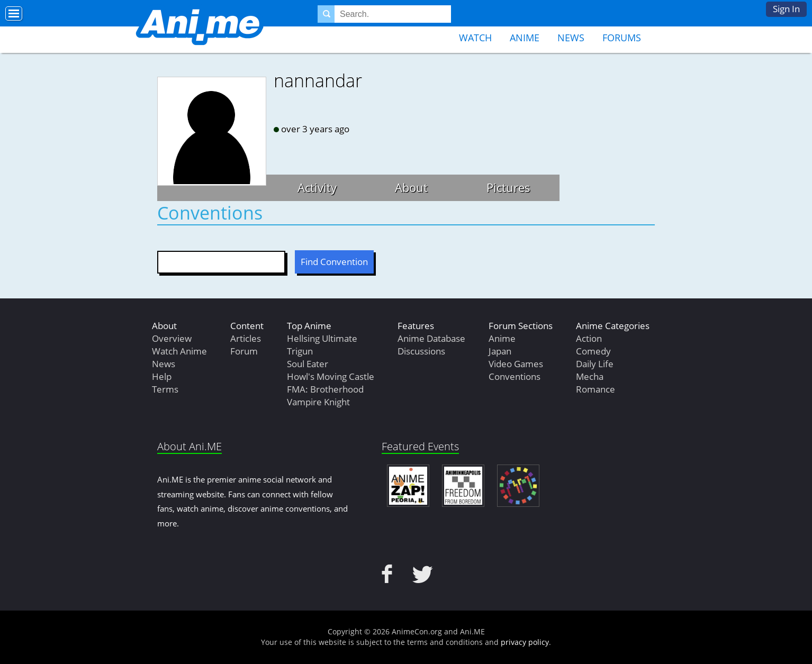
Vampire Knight (318, 402)
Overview (172, 338)
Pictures (508, 187)
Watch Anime (179, 351)
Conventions (515, 376)
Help (162, 376)
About (411, 187)
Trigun (300, 351)
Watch (475, 38)
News (571, 38)
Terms (165, 389)
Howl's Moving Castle (331, 376)
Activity (317, 187)
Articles (246, 338)
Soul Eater (308, 364)
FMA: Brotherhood (325, 389)
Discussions (421, 351)
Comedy (593, 351)
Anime (525, 38)
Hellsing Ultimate (322, 338)
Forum (244, 351)
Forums (622, 38)
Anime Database (431, 338)
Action (589, 338)
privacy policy (525, 642)
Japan (500, 351)
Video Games (516, 364)
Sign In (786, 9)
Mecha (590, 376)
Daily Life (595, 364)
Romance (596, 389)
